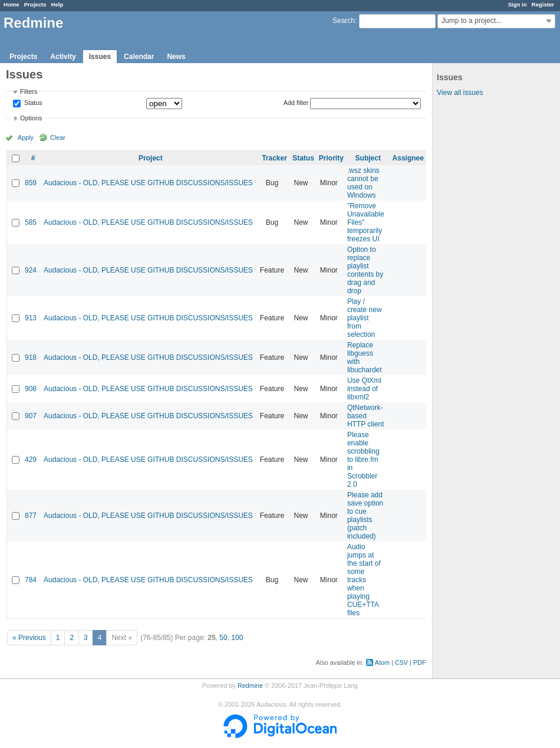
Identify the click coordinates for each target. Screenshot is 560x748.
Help (57, 4)
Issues (100, 57)
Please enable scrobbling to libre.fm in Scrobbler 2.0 (363, 460)
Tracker (274, 158)
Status (32, 103)
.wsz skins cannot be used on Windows (363, 183)
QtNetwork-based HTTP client (365, 416)
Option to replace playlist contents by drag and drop (365, 270)
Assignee (408, 158)
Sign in (518, 4)
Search (344, 21)
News (176, 57)
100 (237, 638)
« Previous (29, 638)
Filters (29, 91)
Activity (63, 57)
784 (31, 580)
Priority (331, 158)
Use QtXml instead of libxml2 (364, 389)
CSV (401, 662)
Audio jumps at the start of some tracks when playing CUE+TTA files (364, 580)
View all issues (460, 93)
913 (31, 318)
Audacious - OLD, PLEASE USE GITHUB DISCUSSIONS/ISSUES (148, 183)
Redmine (250, 685)
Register (543, 4)
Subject (368, 158)
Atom (382, 662)
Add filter (296, 103)
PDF (420, 662)
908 (31, 389)
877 (31, 516)
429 (31, 460)
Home (11, 4)
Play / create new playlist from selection (365, 318)
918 (31, 357)
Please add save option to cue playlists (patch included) (365, 516)
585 (31, 222)
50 (223, 638)
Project (151, 158)
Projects (35, 4)
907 (31, 416)
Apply (26, 137)
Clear (58, 137)
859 (31, 183)
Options (31, 118)
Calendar (139, 57)
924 (31, 270)
